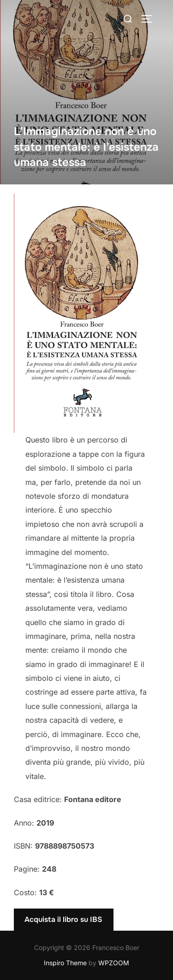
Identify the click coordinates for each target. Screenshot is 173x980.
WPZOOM (114, 963)
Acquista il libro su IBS (63, 919)
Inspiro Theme (65, 963)
